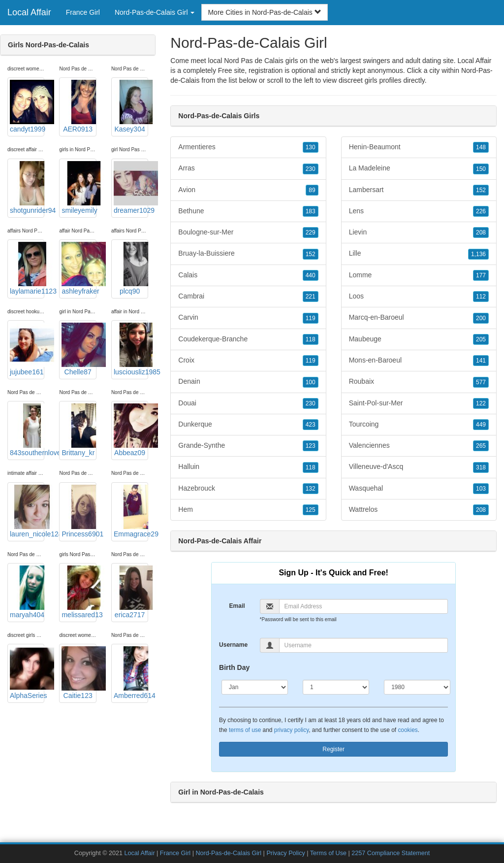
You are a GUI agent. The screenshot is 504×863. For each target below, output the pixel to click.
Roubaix (419, 382)
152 (311, 254)
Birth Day (234, 667)
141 (481, 361)
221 (311, 297)
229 (311, 232)
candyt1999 (27, 106)
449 (481, 425)
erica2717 (131, 592)
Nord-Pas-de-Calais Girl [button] (155, 12)
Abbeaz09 (131, 430)
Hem (248, 510)
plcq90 (131, 268)
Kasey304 (131, 106)
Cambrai (248, 297)
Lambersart (419, 190)
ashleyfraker (79, 268)
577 (481, 382)
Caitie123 (79, 673)
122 (481, 403)
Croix (248, 361)
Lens (419, 211)
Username (233, 645)
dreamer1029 (131, 188)
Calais (248, 275)
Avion (248, 190)
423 (311, 425)
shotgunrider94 (27, 188)
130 (311, 147)
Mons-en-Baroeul (419, 361)
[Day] (336, 687)
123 (311, 446)
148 (481, 147)
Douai (248, 403)
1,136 (478, 254)
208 (481, 232)
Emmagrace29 (131, 511)
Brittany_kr (79, 430)
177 (481, 275)
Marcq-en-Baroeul (419, 318)
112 (481, 297)
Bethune (248, 211)
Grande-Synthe (248, 446)
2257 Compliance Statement (391, 853)
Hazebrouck (248, 489)
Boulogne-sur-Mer (248, 232)
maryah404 (27, 592)
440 (311, 275)
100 (311, 382)
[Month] (255, 687)
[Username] (364, 645)
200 (481, 318)
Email (237, 606)
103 (481, 489)
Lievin (419, 232)
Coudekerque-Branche (248, 339)
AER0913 (79, 106)
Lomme (419, 275)
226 (481, 211)
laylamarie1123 (27, 268)
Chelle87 (79, 349)
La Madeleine (419, 168)
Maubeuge (419, 339)
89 (312, 190)
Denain (248, 382)
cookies (408, 730)
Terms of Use (328, 853)
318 (481, 467)
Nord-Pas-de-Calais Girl (228, 853)
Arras (248, 168)
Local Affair (29, 12)
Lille (419, 254)
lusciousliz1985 (131, 349)
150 (481, 169)
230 (311, 169)
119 (311, 318)
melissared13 (79, 592)
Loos (419, 297)
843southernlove (27, 430)
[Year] (417, 687)
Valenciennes (419, 446)
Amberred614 (131, 673)
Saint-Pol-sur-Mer (419, 403)
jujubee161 (27, 349)
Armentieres (248, 147)
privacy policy (291, 730)
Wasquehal (419, 489)
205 (481, 339)
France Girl (83, 12)
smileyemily (79, 188)
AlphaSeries (27, 673)
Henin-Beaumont (419, 147)
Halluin (248, 467)
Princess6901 (79, 511)
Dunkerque (248, 425)
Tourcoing (419, 425)
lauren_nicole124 (27, 511)
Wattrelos (419, 510)
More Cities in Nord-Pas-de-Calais (264, 12)
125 (311, 510)
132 (311, 489)
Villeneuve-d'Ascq (419, 467)
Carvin (248, 318)
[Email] (364, 606)
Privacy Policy (285, 853)
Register (333, 749)
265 (481, 446)
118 (311, 339)
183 (311, 211)
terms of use (245, 730)
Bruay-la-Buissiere (248, 254)
